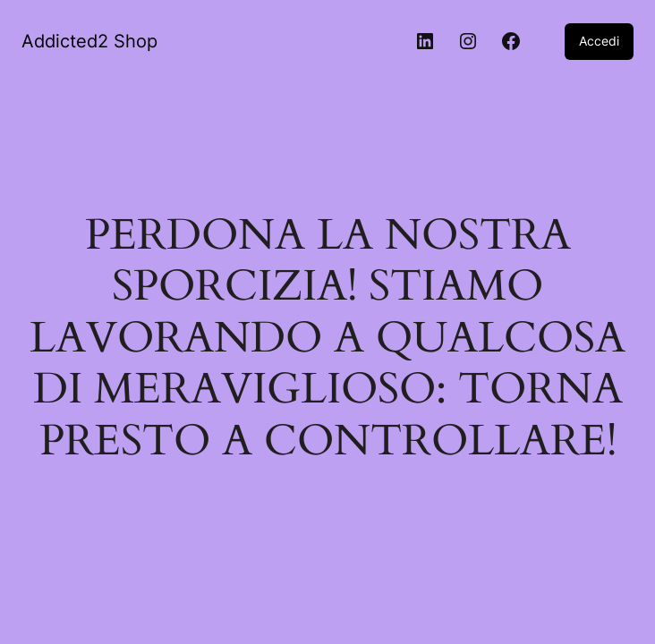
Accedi (599, 41)
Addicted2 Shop (89, 41)
